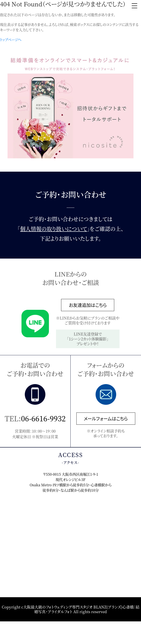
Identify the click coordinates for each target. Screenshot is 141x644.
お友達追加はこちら (88, 305)
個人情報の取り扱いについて (54, 229)
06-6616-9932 (43, 418)
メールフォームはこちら (106, 418)
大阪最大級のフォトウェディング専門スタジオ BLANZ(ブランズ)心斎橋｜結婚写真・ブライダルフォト (81, 609)
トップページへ (11, 40)
